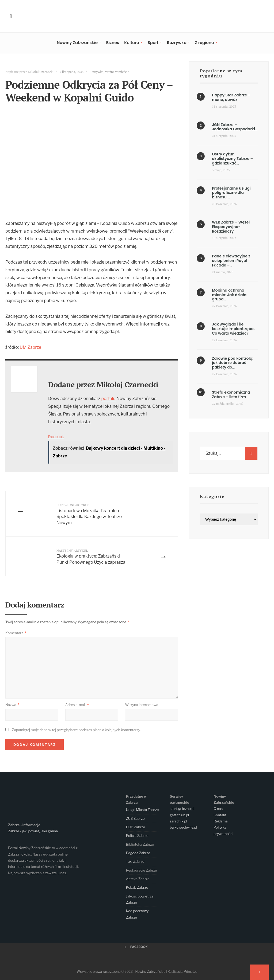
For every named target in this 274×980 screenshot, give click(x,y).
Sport (153, 43)
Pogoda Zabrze (138, 853)
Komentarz (16, 633)
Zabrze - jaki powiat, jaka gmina (33, 831)
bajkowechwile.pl (183, 827)
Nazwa (12, 705)
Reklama (220, 821)
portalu (108, 399)
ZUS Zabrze (135, 818)
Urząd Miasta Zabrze (142, 810)
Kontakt (220, 815)
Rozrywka (177, 43)
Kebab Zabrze (137, 887)
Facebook (56, 437)
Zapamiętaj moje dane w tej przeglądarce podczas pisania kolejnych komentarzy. (76, 730)
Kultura (132, 43)
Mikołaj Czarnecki (41, 72)
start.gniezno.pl (182, 809)
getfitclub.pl (179, 815)
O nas (218, 809)
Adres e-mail (77, 705)
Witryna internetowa (142, 705)
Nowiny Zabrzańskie (77, 43)
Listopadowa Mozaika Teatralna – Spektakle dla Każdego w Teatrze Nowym (89, 514)
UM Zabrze (31, 347)
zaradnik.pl (178, 821)
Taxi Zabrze (135, 861)
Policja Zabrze (137, 836)
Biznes (112, 43)
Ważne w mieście (117, 72)
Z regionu (204, 43)
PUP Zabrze (136, 827)
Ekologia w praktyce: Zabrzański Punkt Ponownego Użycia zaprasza (91, 557)
